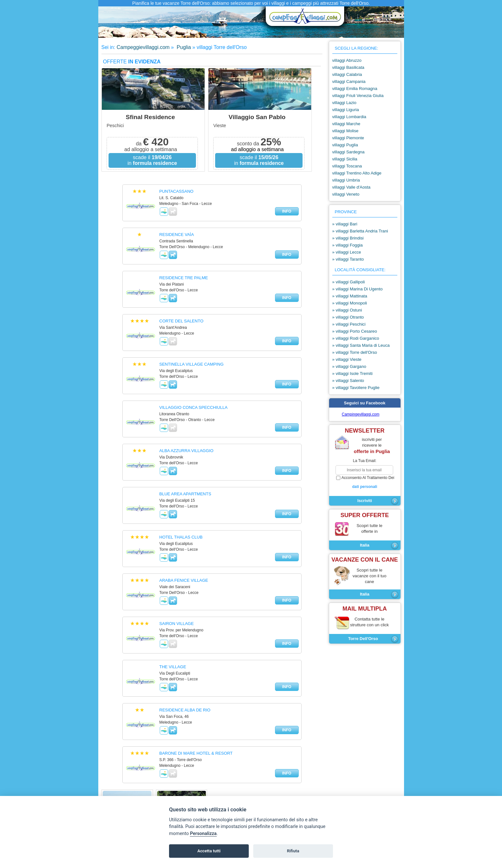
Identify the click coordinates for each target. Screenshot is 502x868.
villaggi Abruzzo (347, 60)
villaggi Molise (345, 131)
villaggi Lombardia (349, 117)
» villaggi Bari (345, 224)
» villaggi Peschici (349, 324)
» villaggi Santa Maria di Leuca (361, 345)
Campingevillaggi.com (361, 414)
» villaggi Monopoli (350, 303)
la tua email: (364, 461)
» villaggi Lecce (347, 252)
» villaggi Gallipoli (349, 282)
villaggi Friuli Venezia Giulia (358, 96)
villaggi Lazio (344, 103)
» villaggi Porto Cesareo (355, 331)
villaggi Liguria (346, 110)
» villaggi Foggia (348, 245)
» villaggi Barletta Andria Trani (360, 231)
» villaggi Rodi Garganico (356, 338)
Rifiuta (293, 851)
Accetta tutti (209, 851)
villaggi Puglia (345, 145)
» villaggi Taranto (348, 259)
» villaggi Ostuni (347, 310)
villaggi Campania (349, 81)
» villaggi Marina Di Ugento (358, 289)
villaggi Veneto (346, 194)
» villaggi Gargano (349, 366)
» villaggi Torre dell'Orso (355, 352)
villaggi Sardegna (348, 152)
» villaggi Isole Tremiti (352, 373)
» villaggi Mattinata (350, 296)
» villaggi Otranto (348, 317)
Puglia (183, 47)
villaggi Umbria (346, 180)
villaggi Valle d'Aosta (352, 187)
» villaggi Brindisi (348, 238)
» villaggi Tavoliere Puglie (356, 388)
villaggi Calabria (347, 74)
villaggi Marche (346, 124)
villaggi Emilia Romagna (355, 89)
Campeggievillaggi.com (143, 47)
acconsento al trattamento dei (365, 483)
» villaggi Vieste (347, 359)
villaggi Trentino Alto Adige (357, 173)
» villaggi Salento (348, 381)
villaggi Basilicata (348, 67)
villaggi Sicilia (345, 159)
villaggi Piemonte (348, 138)
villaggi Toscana (347, 166)
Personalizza (203, 834)
